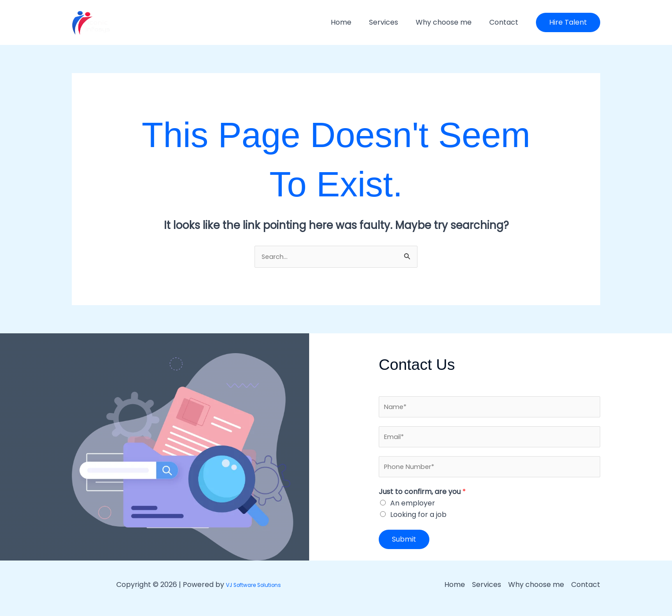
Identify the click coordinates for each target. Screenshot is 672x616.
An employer (413, 510)
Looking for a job (418, 522)
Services (392, 22)
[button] (568, 22)
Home (353, 22)
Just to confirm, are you (422, 498)
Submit (404, 546)
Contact (506, 22)
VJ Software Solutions (253, 591)
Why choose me (449, 22)
